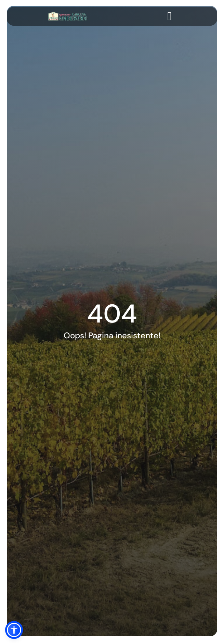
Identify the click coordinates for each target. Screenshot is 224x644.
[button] (14, 630)
